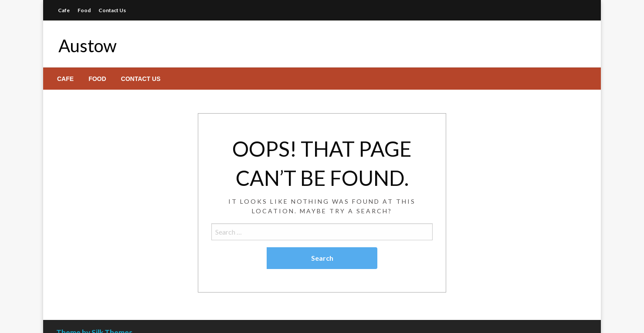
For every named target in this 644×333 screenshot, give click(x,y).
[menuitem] (65, 79)
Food (84, 10)
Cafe (64, 10)
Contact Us (112, 10)
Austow (88, 46)
